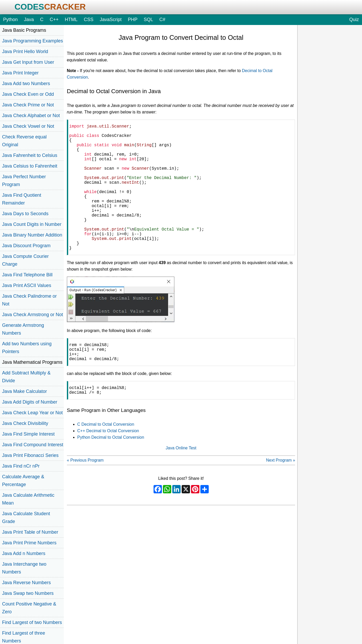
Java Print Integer (20, 73)
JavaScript (111, 20)
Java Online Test (181, 482)
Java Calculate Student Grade (26, 518)
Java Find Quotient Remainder (22, 199)
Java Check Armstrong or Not (33, 315)
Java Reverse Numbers (26, 583)
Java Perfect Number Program (24, 181)
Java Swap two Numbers (28, 593)
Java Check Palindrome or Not (29, 300)
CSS (89, 20)
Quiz (354, 20)
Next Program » (281, 495)
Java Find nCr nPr (21, 466)
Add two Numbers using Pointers (27, 348)
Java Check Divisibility (25, 423)
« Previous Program (85, 495)
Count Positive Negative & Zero (29, 608)
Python (10, 20)
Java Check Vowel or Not (28, 126)
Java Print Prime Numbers (29, 543)
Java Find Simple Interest (28, 434)
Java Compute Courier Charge (25, 260)
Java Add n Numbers (24, 553)
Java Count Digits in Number (32, 224)
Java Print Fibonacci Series (30, 455)
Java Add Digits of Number (30, 402)
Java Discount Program (26, 246)
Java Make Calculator (24, 391)
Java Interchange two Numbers (24, 568)
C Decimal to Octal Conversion (106, 459)
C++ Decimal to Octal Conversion (108, 465)
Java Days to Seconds (25, 214)
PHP (133, 20)
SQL (148, 20)
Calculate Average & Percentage (23, 481)
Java (29, 20)
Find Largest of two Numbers (32, 622)
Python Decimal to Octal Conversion (111, 472)
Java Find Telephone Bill (27, 275)
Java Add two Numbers (26, 84)
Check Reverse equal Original (24, 141)
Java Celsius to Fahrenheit (30, 166)
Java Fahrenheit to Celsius (30, 155)
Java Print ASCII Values (27, 285)
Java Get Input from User (28, 62)
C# (162, 20)
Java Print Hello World (25, 52)
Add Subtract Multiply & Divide (26, 377)
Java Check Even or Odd (28, 94)
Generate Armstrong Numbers (23, 329)
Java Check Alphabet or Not (31, 116)
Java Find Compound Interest (33, 445)
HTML (71, 20)
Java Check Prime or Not (28, 105)
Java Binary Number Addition (32, 235)
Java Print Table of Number (30, 532)
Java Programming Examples (33, 41)
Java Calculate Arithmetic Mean (28, 499)
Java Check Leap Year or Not (32, 413)
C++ (54, 20)
